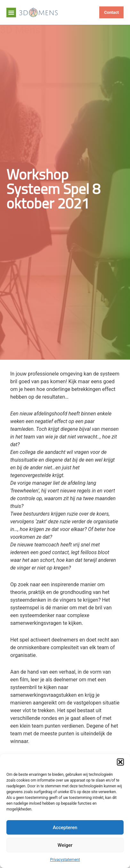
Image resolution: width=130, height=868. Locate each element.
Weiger (65, 845)
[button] (120, 762)
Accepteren (65, 828)
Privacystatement (65, 860)
